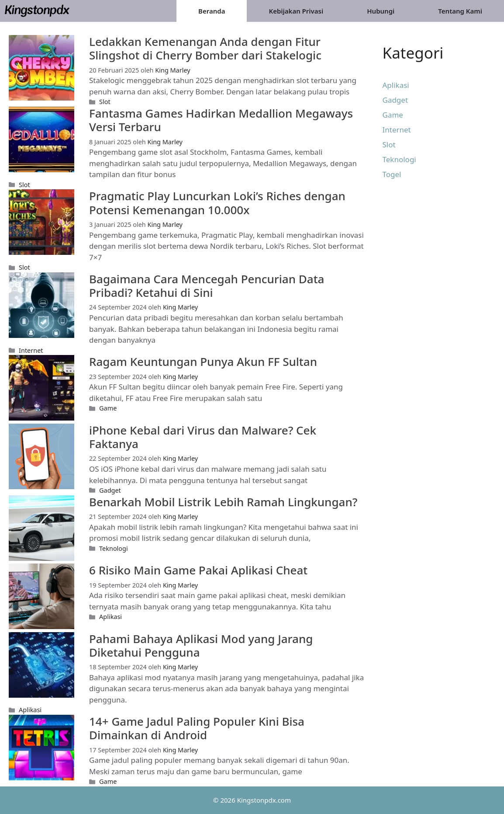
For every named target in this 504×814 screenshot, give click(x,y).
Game (108, 408)
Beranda (212, 11)
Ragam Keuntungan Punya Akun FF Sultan (203, 362)
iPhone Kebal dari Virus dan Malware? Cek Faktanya (203, 437)
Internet (31, 350)
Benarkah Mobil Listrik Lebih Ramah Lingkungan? (223, 502)
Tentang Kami (460, 11)
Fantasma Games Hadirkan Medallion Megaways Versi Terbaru (221, 120)
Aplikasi (110, 617)
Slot (105, 102)
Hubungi (381, 11)
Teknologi (114, 548)
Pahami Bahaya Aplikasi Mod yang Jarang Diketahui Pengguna (201, 645)
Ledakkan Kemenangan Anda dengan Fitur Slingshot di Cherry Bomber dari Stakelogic (205, 48)
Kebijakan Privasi (296, 11)
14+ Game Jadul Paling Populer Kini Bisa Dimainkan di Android (197, 728)
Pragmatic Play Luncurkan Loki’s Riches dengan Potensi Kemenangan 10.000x (217, 203)
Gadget (110, 490)
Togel (392, 174)
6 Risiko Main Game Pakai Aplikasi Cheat (198, 570)
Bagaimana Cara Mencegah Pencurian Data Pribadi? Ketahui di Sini (207, 286)
